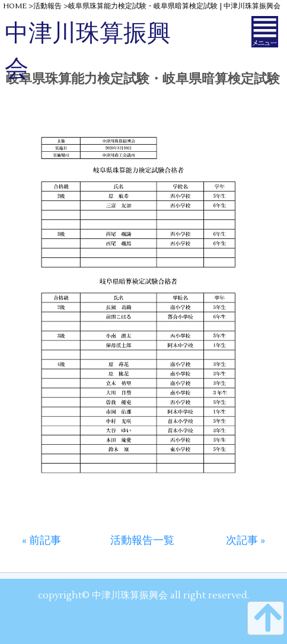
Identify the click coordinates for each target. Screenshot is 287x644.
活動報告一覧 (142, 541)
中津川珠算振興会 (88, 51)
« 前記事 (42, 541)
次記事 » (245, 541)
